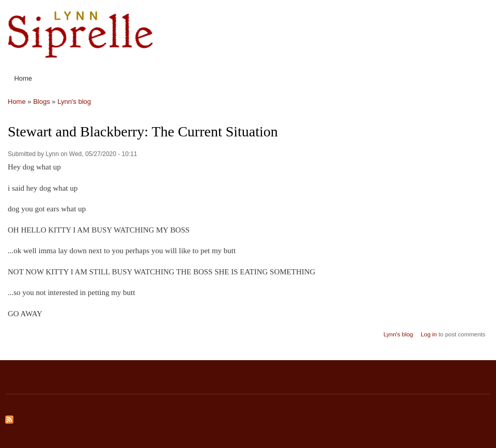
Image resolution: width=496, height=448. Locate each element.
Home (23, 78)
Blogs (42, 102)
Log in (429, 334)
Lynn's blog (74, 102)
